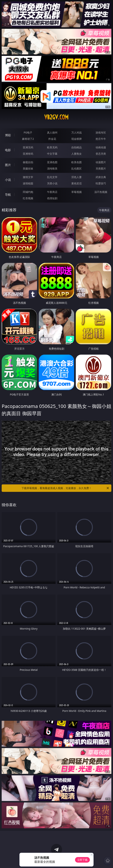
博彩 (8, 135)
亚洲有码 (28, 154)
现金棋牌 (77, 139)
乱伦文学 (52, 177)
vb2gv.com (56, 117)
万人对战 (77, 132)
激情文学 (28, 177)
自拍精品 (77, 147)
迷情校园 (28, 183)
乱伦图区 (77, 168)
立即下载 (82, 860)
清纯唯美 (52, 168)
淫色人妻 (77, 177)
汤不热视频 (101, 192)
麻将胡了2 (28, 139)
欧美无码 (52, 147)
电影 (8, 150)
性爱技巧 (101, 183)
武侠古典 (101, 177)
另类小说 (52, 183)
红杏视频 (28, 198)
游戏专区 (101, 132)
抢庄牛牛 (101, 139)
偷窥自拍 (28, 162)
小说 (8, 180)
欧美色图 (77, 162)
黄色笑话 (77, 183)
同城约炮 (28, 192)
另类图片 (101, 168)
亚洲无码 (28, 147)
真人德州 (52, 132)
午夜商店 (52, 192)
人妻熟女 (77, 154)
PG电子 (28, 132)
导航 (8, 195)
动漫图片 (101, 162)
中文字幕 (52, 154)
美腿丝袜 (28, 168)
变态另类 (101, 154)
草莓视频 (77, 192)
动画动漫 (101, 147)
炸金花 (52, 139)
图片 (8, 165)
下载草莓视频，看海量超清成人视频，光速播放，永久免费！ (65, 488)
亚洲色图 (52, 162)
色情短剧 (52, 198)
